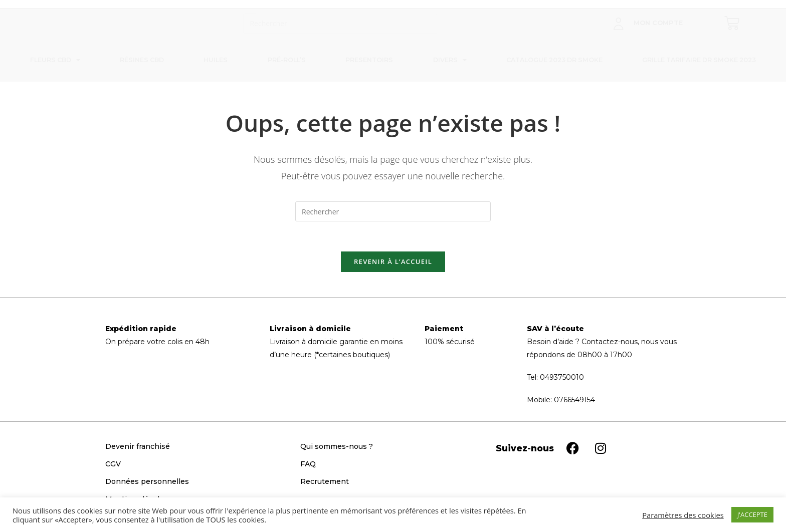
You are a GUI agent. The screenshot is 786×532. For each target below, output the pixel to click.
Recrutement (325, 481)
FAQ (308, 464)
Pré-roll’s (287, 60)
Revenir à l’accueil (393, 261)
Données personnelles (147, 481)
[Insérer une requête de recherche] (340, 24)
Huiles (216, 60)
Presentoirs (369, 60)
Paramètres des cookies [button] (683, 515)
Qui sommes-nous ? (337, 446)
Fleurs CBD (55, 60)
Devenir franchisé (138, 446)
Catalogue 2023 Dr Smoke (554, 60)
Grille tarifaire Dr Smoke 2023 (699, 60)
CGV (113, 464)
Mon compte (658, 23)
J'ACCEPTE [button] (752, 514)
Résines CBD (142, 60)
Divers (450, 60)
